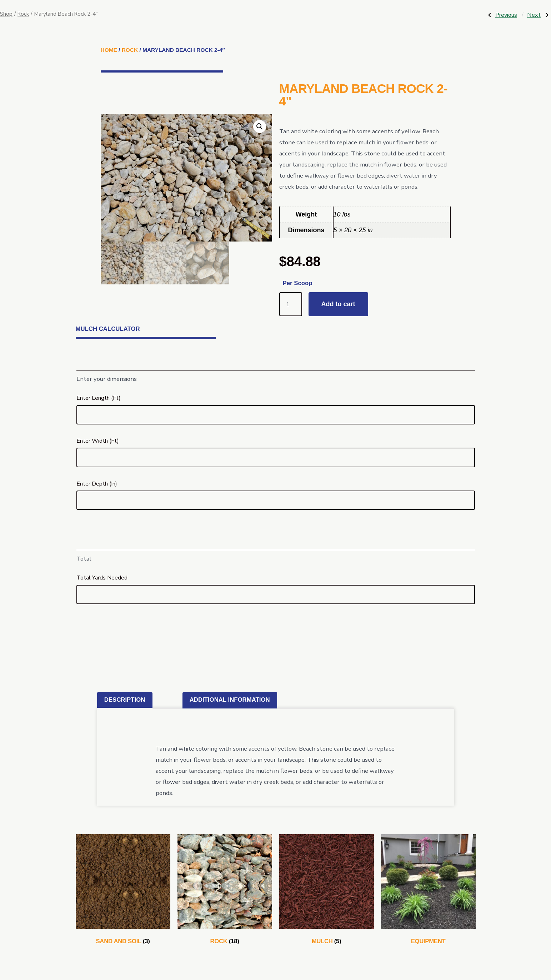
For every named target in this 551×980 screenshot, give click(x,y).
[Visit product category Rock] (225, 891)
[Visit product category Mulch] (327, 891)
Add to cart (338, 304)
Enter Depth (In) (97, 484)
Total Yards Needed (102, 578)
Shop (6, 14)
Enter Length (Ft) (99, 398)
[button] (260, 126)
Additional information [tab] (230, 700)
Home (109, 50)
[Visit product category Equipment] (428, 891)
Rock (23, 14)
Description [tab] (125, 700)
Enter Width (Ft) (98, 441)
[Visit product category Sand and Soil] (123, 891)
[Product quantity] (291, 304)
